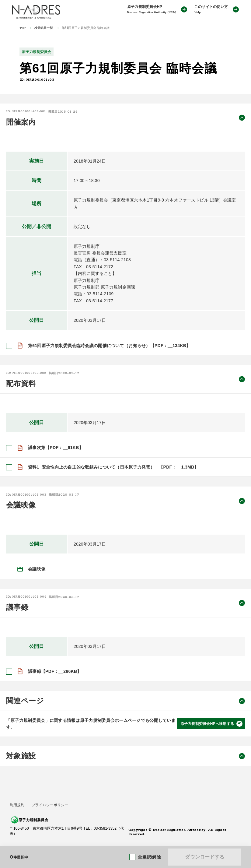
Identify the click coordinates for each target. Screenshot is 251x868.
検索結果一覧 (44, 28)
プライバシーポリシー (50, 805)
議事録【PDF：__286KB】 (55, 671)
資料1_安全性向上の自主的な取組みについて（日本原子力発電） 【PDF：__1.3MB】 (113, 467)
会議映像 (37, 569)
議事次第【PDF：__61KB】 (56, 448)
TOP (23, 28)
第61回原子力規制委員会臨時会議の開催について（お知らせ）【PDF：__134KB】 (109, 346)
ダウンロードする (205, 857)
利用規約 (17, 805)
